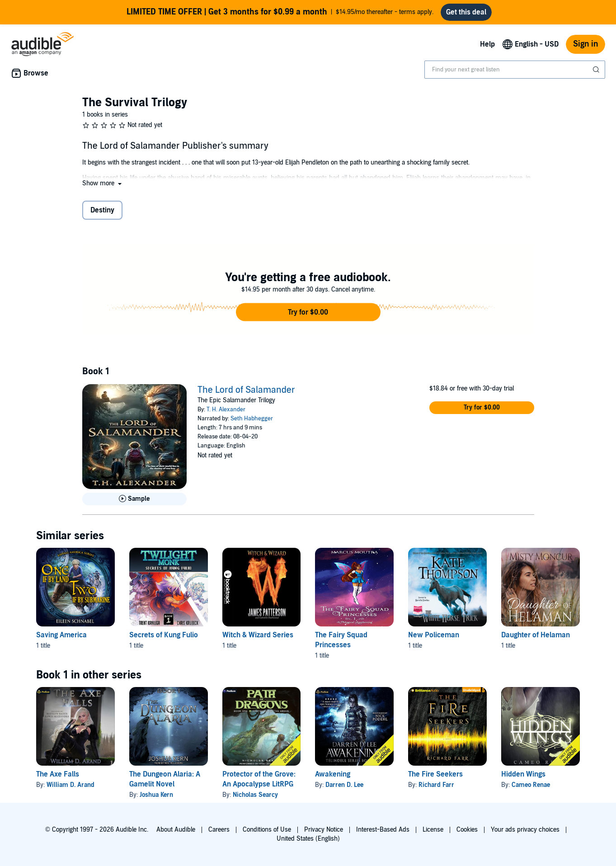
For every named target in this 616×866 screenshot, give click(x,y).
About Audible (176, 830)
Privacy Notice (324, 830)
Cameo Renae (531, 785)
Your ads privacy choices (525, 830)
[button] (103, 183)
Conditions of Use (267, 830)
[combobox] (515, 70)
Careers (219, 830)
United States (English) (308, 839)
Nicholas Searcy (255, 795)
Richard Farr (436, 785)
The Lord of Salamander (246, 390)
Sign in (585, 44)
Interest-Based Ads (383, 830)
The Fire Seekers (435, 774)
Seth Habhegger (252, 419)
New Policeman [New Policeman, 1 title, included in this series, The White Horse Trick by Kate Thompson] (434, 635)
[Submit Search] (597, 70)
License (433, 830)
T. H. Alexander (226, 409)
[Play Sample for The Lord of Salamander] (135, 499)
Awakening (333, 774)
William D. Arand (71, 785)
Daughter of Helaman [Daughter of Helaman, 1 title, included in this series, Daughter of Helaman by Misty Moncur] (536, 635)
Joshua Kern (156, 795)
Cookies (467, 830)
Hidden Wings (523, 774)
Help (487, 44)
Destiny (102, 210)
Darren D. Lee (344, 785)
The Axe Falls (58, 774)
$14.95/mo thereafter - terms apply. (280, 12)
